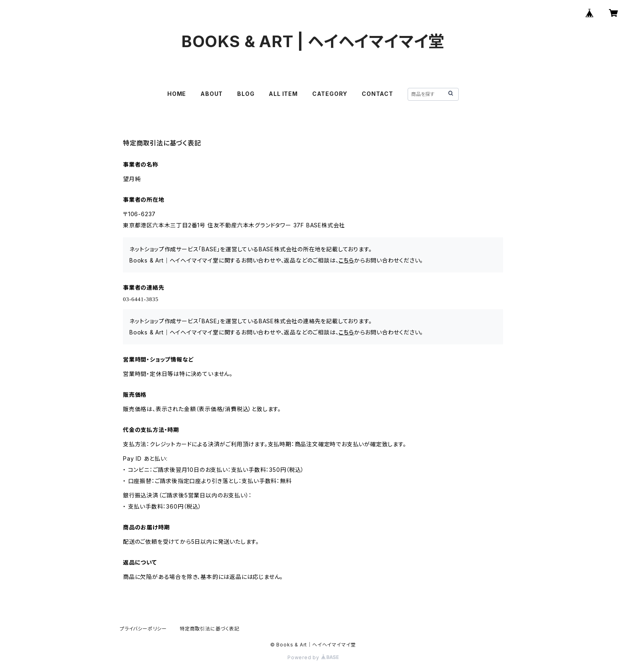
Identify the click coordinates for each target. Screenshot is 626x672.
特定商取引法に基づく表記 (210, 629)
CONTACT (377, 94)
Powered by (313, 657)
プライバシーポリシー (143, 629)
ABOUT (212, 94)
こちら (346, 260)
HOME (177, 94)
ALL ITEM (283, 94)
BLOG (246, 94)
